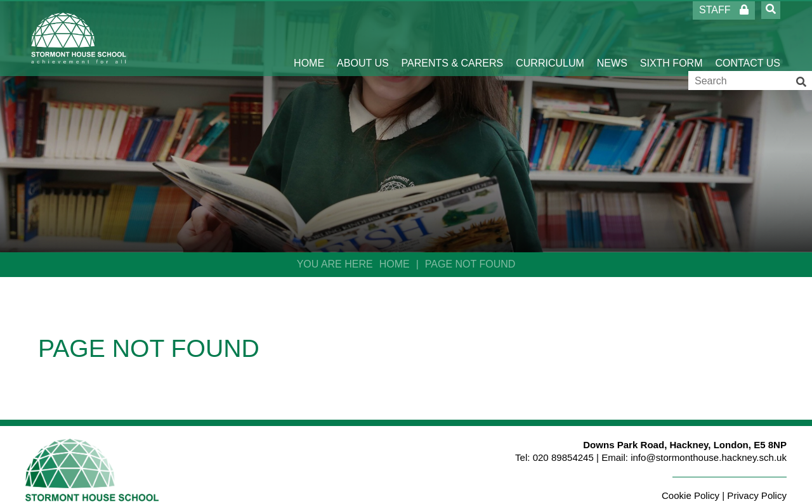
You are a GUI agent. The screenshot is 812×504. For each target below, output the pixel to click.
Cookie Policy (691, 495)
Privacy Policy (757, 495)
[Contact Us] (748, 38)
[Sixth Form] (671, 38)
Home (395, 264)
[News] (612, 38)
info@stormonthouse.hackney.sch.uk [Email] (709, 457)
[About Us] (363, 38)
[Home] (79, 38)
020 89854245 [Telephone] (563, 457)
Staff (724, 10)
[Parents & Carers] (453, 38)
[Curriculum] (550, 38)
